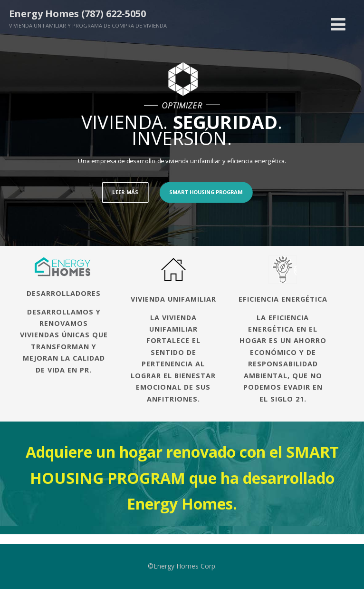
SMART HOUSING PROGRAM (206, 192)
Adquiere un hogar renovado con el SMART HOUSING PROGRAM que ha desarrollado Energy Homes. (182, 478)
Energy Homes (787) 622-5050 (77, 14)
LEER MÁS (125, 192)
